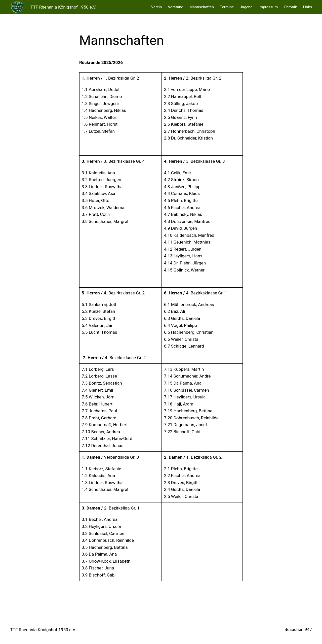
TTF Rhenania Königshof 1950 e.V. (63, 7)
